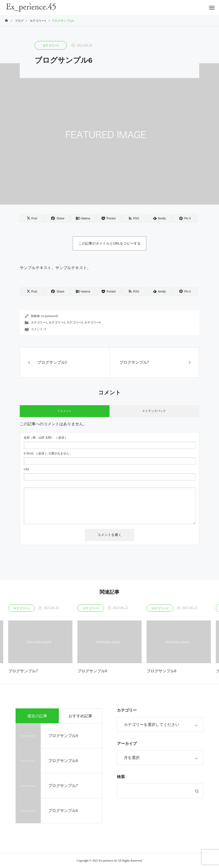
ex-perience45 (50, 316)
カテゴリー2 (57, 322)
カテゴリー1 (51, 45)
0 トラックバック (154, 411)
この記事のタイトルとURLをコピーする (109, 243)
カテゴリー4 (92, 322)
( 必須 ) (45, 438)
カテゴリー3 (75, 322)
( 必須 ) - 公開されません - (47, 453)
